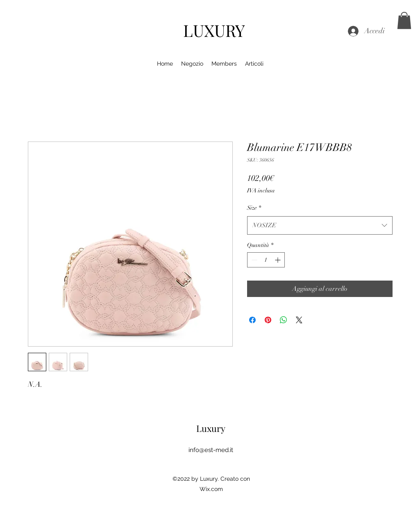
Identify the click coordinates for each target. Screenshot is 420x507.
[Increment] (278, 260)
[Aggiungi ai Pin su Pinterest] (268, 320)
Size (254, 208)
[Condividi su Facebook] (252, 320)
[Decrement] (253, 260)
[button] (404, 21)
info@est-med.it (211, 450)
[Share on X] (299, 320)
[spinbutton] (266, 260)
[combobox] (320, 225)
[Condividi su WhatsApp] (284, 320)
